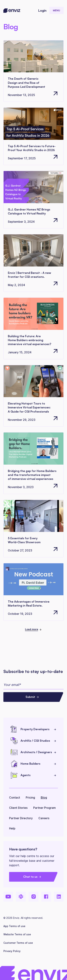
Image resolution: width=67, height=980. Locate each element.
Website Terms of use (17, 934)
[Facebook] (46, 897)
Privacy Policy (12, 951)
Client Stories (18, 808)
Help (12, 828)
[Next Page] (33, 630)
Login (42, 10)
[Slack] (21, 897)
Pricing (30, 797)
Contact (15, 797)
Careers (44, 818)
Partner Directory (21, 818)
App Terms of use (14, 926)
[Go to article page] (34, 71)
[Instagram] (33, 897)
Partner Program (44, 808)
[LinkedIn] (59, 897)
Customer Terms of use (18, 943)
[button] (56, 10)
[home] (12, 11)
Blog (44, 797)
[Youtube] (8, 897)
